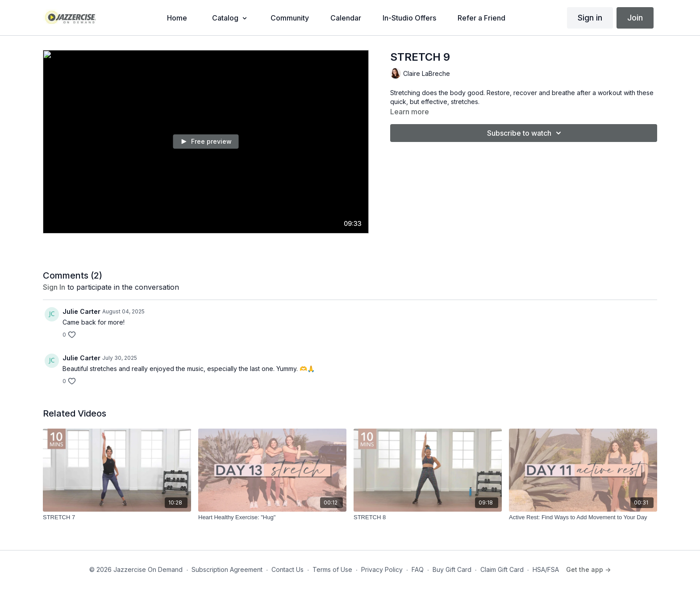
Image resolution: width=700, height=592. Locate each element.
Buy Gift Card (452, 569)
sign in (54, 287)
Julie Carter (81, 311)
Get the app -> (588, 569)
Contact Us (287, 569)
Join (635, 18)
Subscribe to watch (525, 133)
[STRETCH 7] (117, 517)
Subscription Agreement (227, 569)
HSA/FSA (546, 569)
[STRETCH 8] (428, 517)
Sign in (590, 18)
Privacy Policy (382, 569)
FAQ (418, 569)
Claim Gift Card (502, 569)
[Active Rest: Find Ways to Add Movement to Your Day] (583, 517)
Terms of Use (332, 569)
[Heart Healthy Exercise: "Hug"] (272, 517)
